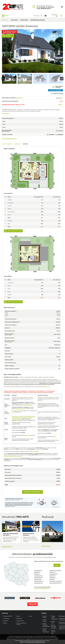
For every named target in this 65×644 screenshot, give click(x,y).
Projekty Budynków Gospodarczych (46, 623)
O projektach (6, 616)
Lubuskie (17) (52, 570)
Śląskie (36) (52, 577)
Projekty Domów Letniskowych (46, 628)
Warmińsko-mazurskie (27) (56, 579)
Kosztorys (25, 144)
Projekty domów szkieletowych (54, 615)
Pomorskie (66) (38, 577)
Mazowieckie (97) (38, 574)
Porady (18, 614)
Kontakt (5, 621)
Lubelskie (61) (37, 570)
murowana (50, 134)
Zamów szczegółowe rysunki (15, 231)
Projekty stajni (53, 620)
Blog (31, 614)
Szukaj (57, 563)
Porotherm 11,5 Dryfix (17, 411)
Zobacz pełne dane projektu (9, 139)
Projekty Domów (45, 615)
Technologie (36, 451)
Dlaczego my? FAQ (8, 614)
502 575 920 (51, 7)
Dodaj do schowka (58, 94)
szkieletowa (59, 134)
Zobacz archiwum (7, 545)
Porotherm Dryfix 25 (28, 405)
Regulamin (6, 619)
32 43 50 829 (42, 7)
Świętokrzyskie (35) (39, 579)
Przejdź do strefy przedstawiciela (42, 586)
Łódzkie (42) (37, 572)
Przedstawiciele (20, 619)
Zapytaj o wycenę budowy (32, 492)
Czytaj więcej (5, 114)
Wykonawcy (19, 616)
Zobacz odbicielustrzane (59, 87)
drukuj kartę (59, 98)
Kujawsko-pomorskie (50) (55, 568)
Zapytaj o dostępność (56, 90)
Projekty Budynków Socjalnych (54, 624)
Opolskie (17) (52, 574)
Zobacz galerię (46, 544)
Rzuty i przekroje (8, 144)
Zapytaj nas (19, 98)
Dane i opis (17, 144)
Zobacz (60, 105)
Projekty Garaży (45, 618)
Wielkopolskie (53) (38, 581)
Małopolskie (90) (53, 572)
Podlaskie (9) (52, 575)
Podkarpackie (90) (38, 575)
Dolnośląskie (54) (38, 568)
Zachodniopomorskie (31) (55, 581)
